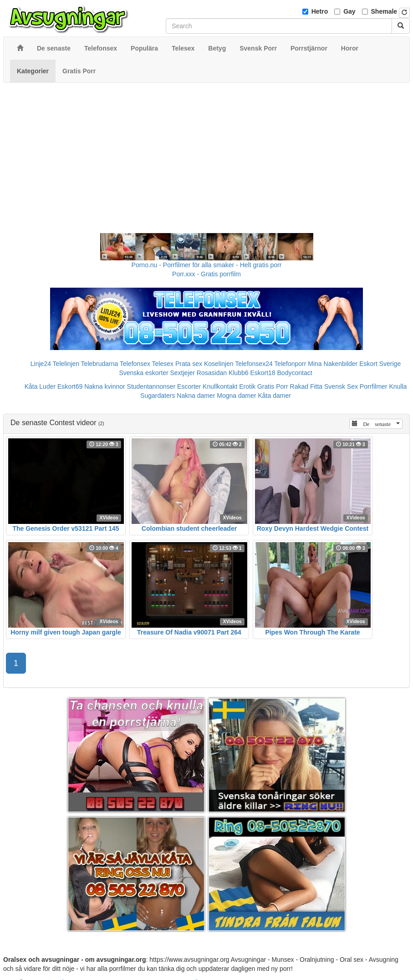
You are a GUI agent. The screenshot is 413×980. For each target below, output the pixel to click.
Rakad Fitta (306, 386)
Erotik (247, 386)
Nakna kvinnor (105, 386)
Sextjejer (182, 373)
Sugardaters (158, 396)
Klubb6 (239, 373)
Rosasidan (212, 373)
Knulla (398, 386)
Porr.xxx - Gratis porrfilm (206, 274)
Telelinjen (66, 364)
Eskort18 (263, 373)
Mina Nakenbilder (333, 364)
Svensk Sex (341, 386)
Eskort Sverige (380, 364)
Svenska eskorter (143, 373)
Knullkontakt (220, 386)
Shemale (384, 11)
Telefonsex (135, 364)
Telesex (163, 364)
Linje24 (41, 364)
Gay (349, 11)
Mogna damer (236, 396)
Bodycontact (295, 373)
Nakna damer (196, 396)
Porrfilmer (374, 386)
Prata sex (189, 364)
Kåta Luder (40, 386)
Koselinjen (219, 364)
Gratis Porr (273, 386)
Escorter (189, 386)
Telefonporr (290, 364)
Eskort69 (70, 386)
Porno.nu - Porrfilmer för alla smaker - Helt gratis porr (207, 265)
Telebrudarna (100, 364)
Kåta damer (275, 396)
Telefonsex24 (254, 364)
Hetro (320, 11)
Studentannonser (151, 386)
